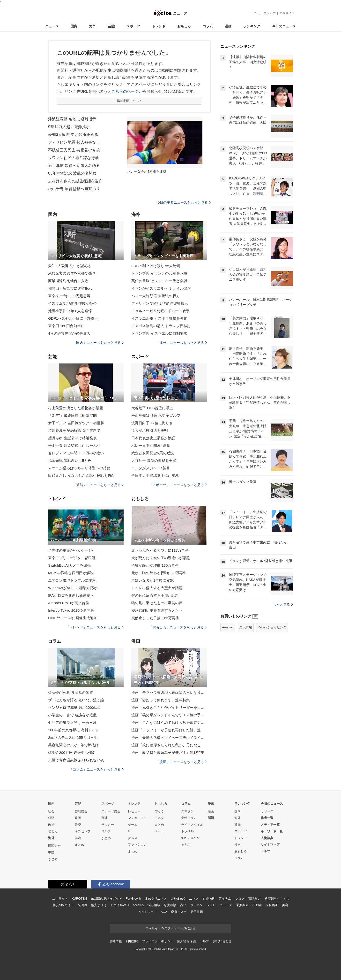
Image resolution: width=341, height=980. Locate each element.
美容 (285, 905)
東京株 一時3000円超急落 (69, 296)
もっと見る (283, 604)
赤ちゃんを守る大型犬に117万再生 (160, 550)
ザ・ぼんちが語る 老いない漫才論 (76, 700)
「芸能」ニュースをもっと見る (98, 485)
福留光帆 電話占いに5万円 (70, 460)
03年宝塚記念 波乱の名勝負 (72, 173)
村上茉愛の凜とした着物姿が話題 (76, 408)
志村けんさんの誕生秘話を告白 (75, 181)
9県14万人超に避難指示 (69, 127)
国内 (74, 26)
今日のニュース (284, 26)
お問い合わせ (222, 941)
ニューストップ (265, 13)
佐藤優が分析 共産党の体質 (71, 692)
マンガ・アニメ (139, 818)
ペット (159, 831)
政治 (51, 825)
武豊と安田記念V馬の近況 (153, 453)
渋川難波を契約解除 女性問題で (74, 430)
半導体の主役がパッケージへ (72, 550)
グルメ (133, 838)
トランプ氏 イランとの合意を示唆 (159, 273)
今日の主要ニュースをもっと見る (184, 202)
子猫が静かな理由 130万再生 (155, 565)
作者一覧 (267, 818)
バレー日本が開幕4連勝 (151, 445)
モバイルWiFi (120, 905)
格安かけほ (99, 905)
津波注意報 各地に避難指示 (72, 119)
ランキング (252, 26)
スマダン (187, 811)
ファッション (137, 845)
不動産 (257, 905)
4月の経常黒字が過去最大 (69, 333)
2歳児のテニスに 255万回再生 (73, 737)
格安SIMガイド (63, 905)
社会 (51, 811)
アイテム (225, 899)
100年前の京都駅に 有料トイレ (74, 730)
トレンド (159, 26)
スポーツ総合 (111, 811)
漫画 (228, 26)
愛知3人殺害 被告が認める (70, 266)
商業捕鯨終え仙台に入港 (68, 281)
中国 (51, 852)
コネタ (159, 818)
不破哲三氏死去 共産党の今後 (74, 150)
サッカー (108, 825)
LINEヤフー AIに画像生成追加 (73, 618)
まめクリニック (156, 899)
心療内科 (209, 899)
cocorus (138, 905)
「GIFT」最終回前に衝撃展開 (72, 415)
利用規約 (132, 941)
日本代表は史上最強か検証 (153, 438)
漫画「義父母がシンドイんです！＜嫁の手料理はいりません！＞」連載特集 (169, 715)
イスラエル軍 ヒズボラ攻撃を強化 (159, 318)
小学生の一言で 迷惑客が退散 (72, 715)
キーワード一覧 (272, 831)
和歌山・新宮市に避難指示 (70, 288)
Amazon (228, 627)
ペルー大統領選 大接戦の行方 (156, 296)
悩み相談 (154, 905)
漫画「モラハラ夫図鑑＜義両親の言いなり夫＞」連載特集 (169, 692)
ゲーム (133, 825)
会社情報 (116, 941)
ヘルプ (265, 851)
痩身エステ (179, 912)
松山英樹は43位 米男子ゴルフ (156, 415)
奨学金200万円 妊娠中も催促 (72, 752)
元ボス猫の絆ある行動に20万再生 (159, 573)
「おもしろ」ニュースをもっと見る (178, 627)
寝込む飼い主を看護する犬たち (157, 610)
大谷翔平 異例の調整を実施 (154, 460)
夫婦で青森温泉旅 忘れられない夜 (76, 760)
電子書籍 (197, 912)
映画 (78, 818)
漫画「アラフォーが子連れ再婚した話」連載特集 (169, 730)
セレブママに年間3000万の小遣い (76, 453)
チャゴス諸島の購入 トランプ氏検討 (161, 326)
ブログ (240, 899)
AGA (164, 912)
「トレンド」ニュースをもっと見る (95, 627)
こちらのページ (125, 91)
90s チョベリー (192, 838)
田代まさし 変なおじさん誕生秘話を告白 (82, 475)
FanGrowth (133, 899)
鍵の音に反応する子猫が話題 (155, 595)
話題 (211, 818)
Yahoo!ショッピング (272, 627)
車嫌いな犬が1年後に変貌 (152, 580)
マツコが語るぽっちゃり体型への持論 (79, 468)
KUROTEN (79, 899)
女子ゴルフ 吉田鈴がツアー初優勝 (76, 423)
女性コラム (189, 818)
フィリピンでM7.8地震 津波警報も (160, 303)
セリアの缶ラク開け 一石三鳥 (72, 722)
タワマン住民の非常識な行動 (74, 158)
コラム (208, 26)
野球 (104, 818)
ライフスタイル (192, 825)
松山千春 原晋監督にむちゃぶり (74, 445)
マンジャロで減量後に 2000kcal (74, 707)
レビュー (134, 811)
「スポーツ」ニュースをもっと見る (178, 485)
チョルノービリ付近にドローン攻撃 (161, 311)
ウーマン (196, 905)
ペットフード (147, 912)
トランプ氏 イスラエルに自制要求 (159, 333)
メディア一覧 (270, 825)
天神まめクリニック (185, 899)
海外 (93, 26)
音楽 (78, 825)
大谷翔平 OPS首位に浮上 (152, 408)
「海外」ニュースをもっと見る (181, 343)
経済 (51, 818)
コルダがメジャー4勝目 (151, 468)
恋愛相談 (170, 905)
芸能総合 (81, 811)
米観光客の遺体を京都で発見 (72, 273)
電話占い (254, 899)
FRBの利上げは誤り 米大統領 (156, 266)
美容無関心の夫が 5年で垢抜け (73, 745)
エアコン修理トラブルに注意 (72, 580)
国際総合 (54, 846)
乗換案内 (242, 905)
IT (129, 831)
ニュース (52, 26)
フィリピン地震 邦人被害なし (74, 142)
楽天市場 (246, 627)
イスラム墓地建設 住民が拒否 (72, 303)
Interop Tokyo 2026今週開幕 (71, 610)
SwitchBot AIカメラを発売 (69, 565)
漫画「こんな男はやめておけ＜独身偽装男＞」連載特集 (169, 722)
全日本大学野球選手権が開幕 (155, 475)
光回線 (82, 905)
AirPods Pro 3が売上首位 (69, 603)
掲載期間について (130, 101)
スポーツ (133, 26)
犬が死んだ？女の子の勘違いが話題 (161, 558)
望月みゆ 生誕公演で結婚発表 (72, 438)
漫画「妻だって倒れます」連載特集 (161, 700)
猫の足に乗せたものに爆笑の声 (157, 603)
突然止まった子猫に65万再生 (155, 618)
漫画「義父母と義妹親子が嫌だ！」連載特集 (168, 752)
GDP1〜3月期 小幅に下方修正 (73, 318)
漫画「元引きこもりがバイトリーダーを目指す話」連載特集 (169, 707)
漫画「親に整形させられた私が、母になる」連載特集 (169, 745)
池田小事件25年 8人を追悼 (70, 311)
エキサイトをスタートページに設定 (170, 928)
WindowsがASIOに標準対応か (73, 588)
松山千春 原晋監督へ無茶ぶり (74, 189)
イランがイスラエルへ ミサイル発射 (161, 288)
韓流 (78, 838)
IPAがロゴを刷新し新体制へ (71, 595)
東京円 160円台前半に (66, 326)
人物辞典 (267, 838)
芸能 (111, 26)
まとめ (53, 831)
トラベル (187, 831)
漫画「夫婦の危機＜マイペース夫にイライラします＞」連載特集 (169, 737)
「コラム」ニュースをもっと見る (96, 769)
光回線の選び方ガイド (106, 899)
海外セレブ (83, 831)
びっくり (161, 811)
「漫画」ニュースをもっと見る (181, 762)
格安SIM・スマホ (277, 899)
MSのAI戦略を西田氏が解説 (71, 573)
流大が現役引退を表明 (150, 430)
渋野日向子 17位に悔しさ (152, 423)
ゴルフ (106, 831)
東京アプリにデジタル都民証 (72, 558)
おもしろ (184, 26)
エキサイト (287, 13)
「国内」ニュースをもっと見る (98, 343)
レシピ (211, 905)
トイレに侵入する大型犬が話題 (157, 588)
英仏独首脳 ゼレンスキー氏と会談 (159, 281)
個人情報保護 (186, 941)
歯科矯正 (272, 905)
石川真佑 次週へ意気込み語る (74, 166)
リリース (267, 811)
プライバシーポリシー (158, 941)
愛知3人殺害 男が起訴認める (73, 135)
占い (183, 905)
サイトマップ (270, 845)
